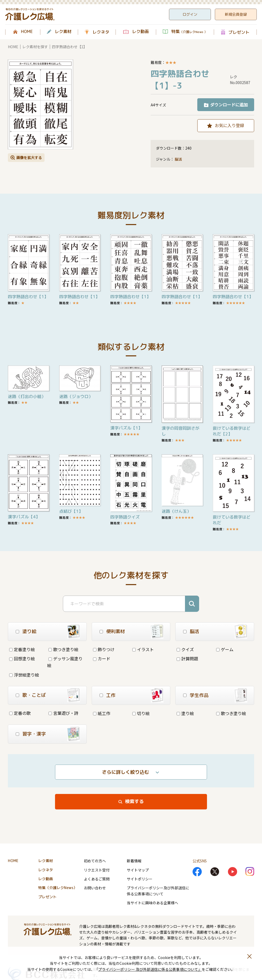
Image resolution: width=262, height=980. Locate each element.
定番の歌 (20, 713)
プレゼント (239, 32)
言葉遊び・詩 (63, 713)
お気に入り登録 (230, 125)
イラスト (143, 649)
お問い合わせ (95, 888)
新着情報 (134, 861)
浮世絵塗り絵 (24, 675)
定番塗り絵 (22, 649)
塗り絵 (185, 713)
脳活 (178, 159)
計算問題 (187, 658)
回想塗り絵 (22, 658)
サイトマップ (138, 870)
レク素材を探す (35, 47)
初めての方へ (95, 861)
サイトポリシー (140, 879)
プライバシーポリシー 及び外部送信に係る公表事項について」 (150, 969)
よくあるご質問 (97, 879)
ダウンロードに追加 (229, 105)
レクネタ (101, 32)
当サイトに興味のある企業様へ (152, 903)
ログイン (190, 14)
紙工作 (102, 713)
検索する (134, 801)
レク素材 (63, 32)
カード (102, 658)
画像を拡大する (29, 157)
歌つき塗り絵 (63, 649)
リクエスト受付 (97, 870)
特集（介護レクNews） (58, 888)
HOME (27, 32)
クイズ (185, 649)
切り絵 (141, 713)
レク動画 (140, 32)
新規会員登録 (236, 14)
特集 (189, 32)
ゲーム (225, 649)
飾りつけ (104, 649)
